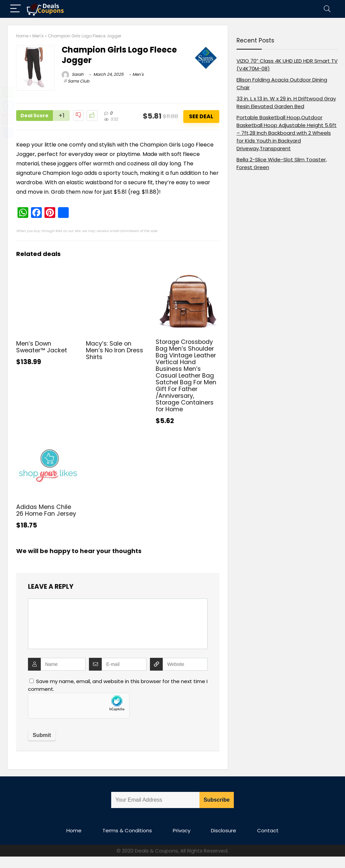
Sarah (73, 74)
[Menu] (15, 9)
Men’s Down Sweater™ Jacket (42, 347)
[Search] (327, 9)
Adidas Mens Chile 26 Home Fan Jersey (46, 510)
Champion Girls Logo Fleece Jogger (119, 55)
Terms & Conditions (127, 830)
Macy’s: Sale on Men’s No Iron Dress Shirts (115, 350)
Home (22, 36)
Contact (268, 830)
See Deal (201, 116)
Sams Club (79, 81)
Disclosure (224, 830)
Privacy (182, 830)
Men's (38, 36)
